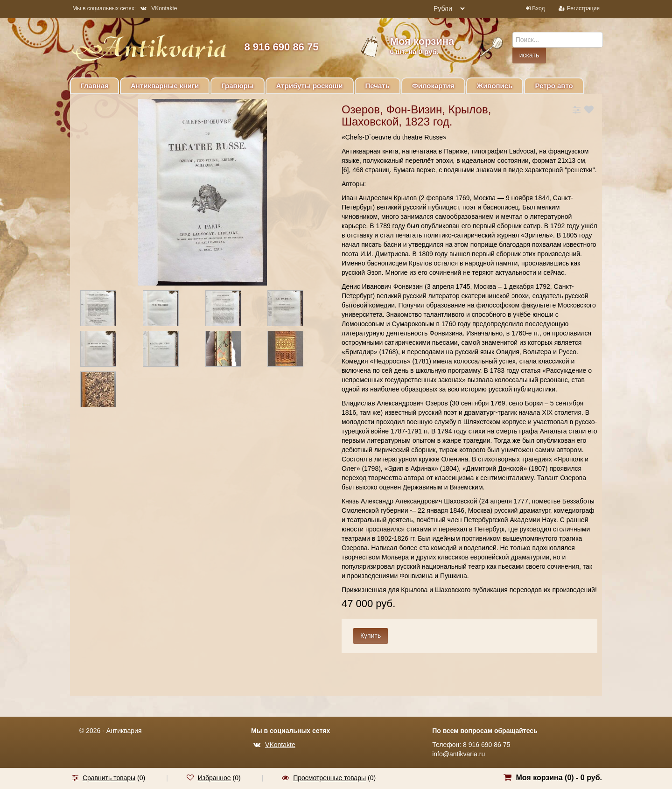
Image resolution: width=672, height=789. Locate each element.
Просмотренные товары (329, 778)
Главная (94, 86)
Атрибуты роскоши (310, 86)
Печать (378, 86)
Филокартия (433, 86)
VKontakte (159, 8)
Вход (538, 8)
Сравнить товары (109, 778)
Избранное (214, 778)
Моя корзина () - (559, 778)
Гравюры (237, 86)
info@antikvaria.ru (458, 754)
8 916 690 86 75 (281, 47)
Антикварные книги (165, 86)
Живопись (495, 86)
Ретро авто (554, 86)
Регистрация (583, 8)
